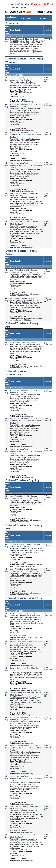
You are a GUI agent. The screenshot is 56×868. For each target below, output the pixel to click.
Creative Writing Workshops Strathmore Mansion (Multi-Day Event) (25, 545)
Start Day (7, 40)
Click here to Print (42, 4)
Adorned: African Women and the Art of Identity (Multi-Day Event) (25, 105)
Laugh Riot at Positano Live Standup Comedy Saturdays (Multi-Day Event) (24, 271)
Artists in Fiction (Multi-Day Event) (23, 342)
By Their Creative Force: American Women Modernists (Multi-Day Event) (26, 79)
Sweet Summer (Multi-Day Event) (22, 298)
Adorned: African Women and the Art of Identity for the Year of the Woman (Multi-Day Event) (26, 135)
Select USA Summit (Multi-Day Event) (24, 39)
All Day (7, 79)
